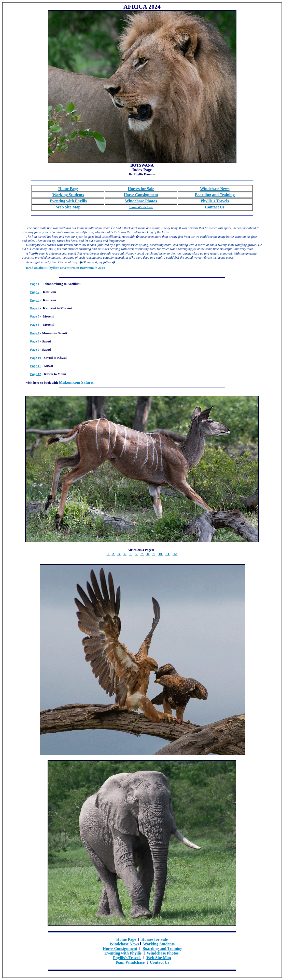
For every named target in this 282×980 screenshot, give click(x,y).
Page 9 (35, 349)
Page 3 (35, 300)
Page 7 (35, 333)
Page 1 (35, 284)
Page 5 (35, 316)
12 (175, 554)
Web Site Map (68, 207)
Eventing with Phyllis (123, 953)
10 (160, 554)
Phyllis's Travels (127, 958)
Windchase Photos (163, 953)
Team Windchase (130, 962)
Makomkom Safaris (76, 382)
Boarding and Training (163, 949)
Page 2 (35, 292)
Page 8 (35, 341)
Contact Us (160, 962)
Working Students (159, 944)
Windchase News (124, 944)
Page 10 (36, 358)
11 (168, 554)
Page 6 (35, 325)
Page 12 (36, 374)
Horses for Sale (154, 939)
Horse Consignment (120, 949)
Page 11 (35, 366)
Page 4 (35, 308)
